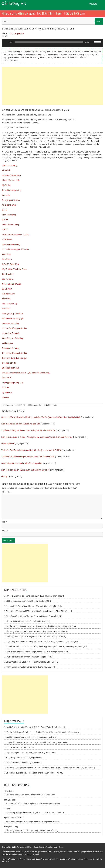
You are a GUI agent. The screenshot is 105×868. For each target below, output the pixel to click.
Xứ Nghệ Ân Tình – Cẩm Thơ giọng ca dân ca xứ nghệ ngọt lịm (33, 804)
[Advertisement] (52, 86)
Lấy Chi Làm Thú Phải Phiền (14, 269)
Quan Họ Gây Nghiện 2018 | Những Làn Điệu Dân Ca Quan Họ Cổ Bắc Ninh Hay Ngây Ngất (41, 417)
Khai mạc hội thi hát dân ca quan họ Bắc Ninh (21, 424)
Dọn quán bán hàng (10, 348)
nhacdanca (9, 405)
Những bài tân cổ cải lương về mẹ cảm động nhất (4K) (29, 657)
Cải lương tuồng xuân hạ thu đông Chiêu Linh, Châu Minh (30, 795)
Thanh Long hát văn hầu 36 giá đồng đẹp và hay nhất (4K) (31, 667)
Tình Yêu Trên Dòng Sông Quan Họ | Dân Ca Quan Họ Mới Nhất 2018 (31, 450)
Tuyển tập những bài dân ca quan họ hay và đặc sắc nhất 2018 (28, 430)
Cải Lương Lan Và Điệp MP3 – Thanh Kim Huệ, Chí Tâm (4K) (32, 662)
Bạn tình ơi (7, 378)
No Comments (51, 405)
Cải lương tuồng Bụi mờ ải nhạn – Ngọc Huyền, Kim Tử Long (32, 830)
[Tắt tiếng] (92, 42)
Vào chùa (6, 195)
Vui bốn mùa (7, 343)
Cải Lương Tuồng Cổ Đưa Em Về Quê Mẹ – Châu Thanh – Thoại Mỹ (35, 813)
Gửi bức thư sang (10, 165)
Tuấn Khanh (7, 239)
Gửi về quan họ (9, 294)
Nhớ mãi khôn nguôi (11, 333)
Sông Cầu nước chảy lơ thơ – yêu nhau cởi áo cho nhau (26, 373)
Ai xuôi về (6, 170)
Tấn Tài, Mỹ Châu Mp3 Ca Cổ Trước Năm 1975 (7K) (28, 621)
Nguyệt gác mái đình (11, 200)
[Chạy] (6, 42)
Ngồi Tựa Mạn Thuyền (12, 284)
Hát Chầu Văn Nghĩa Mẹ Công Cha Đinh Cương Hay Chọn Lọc (33, 822)
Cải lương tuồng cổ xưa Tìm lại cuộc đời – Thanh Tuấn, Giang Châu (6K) (37, 631)
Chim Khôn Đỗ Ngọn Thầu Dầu (15, 249)
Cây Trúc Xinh (8, 274)
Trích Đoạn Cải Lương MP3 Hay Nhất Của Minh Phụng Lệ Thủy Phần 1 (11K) (39, 611)
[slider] (49, 42)
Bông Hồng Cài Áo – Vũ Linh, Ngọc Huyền (24, 758)
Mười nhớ (6, 185)
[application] (52, 44)
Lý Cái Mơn (7, 289)
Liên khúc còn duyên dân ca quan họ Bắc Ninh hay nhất (25, 470)
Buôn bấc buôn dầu (10, 323)
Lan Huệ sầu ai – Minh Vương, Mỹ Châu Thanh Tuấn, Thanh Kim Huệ (35, 727)
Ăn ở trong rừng (9, 205)
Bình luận (7, 492)
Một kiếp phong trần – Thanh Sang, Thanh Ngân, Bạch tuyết (31, 737)
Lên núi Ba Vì (8, 279)
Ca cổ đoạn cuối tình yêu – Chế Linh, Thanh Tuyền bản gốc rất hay (34, 773)
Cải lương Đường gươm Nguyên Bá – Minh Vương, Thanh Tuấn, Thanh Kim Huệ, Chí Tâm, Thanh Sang (50, 768)
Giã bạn (5, 476)
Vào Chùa (6, 254)
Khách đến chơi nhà (11, 180)
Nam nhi (6, 388)
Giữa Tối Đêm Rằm (10, 264)
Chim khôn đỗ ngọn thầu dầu (14, 328)
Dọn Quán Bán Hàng (11, 244)
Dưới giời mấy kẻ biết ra (12, 314)
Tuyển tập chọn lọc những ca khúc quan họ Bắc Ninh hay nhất (28, 457)
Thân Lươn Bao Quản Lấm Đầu (16, 235)
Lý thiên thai (7, 393)
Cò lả (4, 210)
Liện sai (5, 397)
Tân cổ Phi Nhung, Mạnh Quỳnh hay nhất (23, 763)
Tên (4, 522)
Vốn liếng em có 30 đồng (13, 338)
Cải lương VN (14, 3)
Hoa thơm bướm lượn (11, 175)
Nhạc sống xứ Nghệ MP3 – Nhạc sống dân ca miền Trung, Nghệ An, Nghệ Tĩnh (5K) (42, 642)
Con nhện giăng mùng (12, 190)
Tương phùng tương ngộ (13, 383)
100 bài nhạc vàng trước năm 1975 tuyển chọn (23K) (28, 601)
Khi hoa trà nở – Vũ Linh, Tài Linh (20, 747)
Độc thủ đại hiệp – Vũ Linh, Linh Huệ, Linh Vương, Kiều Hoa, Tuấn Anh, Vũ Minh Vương (43, 732)
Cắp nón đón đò (9, 363)
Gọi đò (5, 220)
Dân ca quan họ (17, 33)
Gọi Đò (5, 230)
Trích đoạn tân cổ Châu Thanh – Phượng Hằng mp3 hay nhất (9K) (34, 616)
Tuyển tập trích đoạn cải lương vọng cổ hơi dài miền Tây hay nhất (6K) (36, 636)
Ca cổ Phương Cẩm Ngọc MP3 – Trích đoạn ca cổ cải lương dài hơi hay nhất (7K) (41, 626)
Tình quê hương (9, 215)
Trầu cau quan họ (10, 304)
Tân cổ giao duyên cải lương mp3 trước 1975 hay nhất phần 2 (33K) (35, 596)
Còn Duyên (7, 259)
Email (5, 531)
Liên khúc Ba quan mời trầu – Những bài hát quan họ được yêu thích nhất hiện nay (37, 437)
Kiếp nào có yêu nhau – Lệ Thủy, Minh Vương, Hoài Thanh (31, 753)
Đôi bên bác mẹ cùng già (13, 318)
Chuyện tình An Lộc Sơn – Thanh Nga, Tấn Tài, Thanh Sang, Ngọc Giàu (36, 742)
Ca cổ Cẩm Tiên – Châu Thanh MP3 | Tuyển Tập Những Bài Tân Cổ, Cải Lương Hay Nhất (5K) (46, 647)
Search (99, 21)
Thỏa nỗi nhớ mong (10, 225)
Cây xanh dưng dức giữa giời (15, 358)
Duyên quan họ (8, 444)
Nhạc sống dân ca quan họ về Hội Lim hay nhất (22, 463)
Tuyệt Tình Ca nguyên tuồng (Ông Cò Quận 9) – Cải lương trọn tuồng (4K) (37, 652)
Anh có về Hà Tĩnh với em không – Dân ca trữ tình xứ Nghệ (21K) (34, 606)
